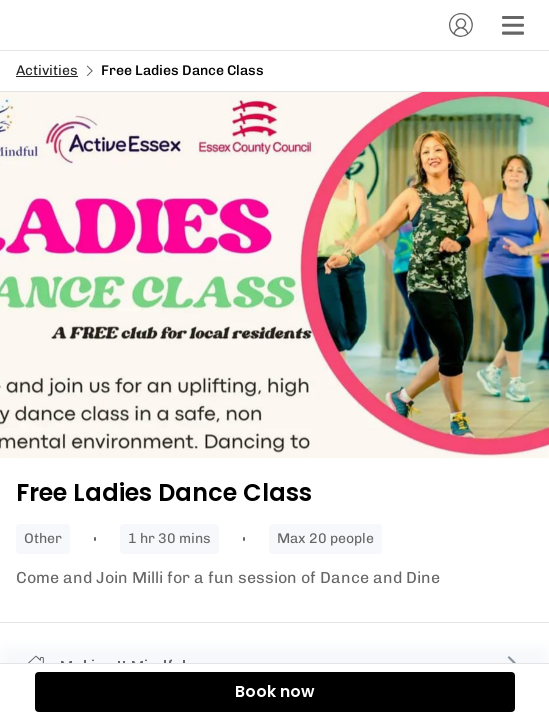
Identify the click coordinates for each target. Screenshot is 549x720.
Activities (47, 70)
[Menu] (513, 25)
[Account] (461, 25)
